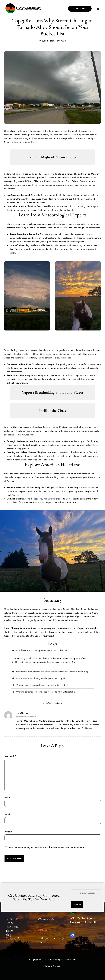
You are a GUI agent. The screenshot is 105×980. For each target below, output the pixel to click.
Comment (10, 756)
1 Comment (61, 41)
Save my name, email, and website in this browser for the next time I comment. (47, 847)
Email (8, 814)
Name (8, 797)
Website (8, 832)
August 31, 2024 (47, 41)
